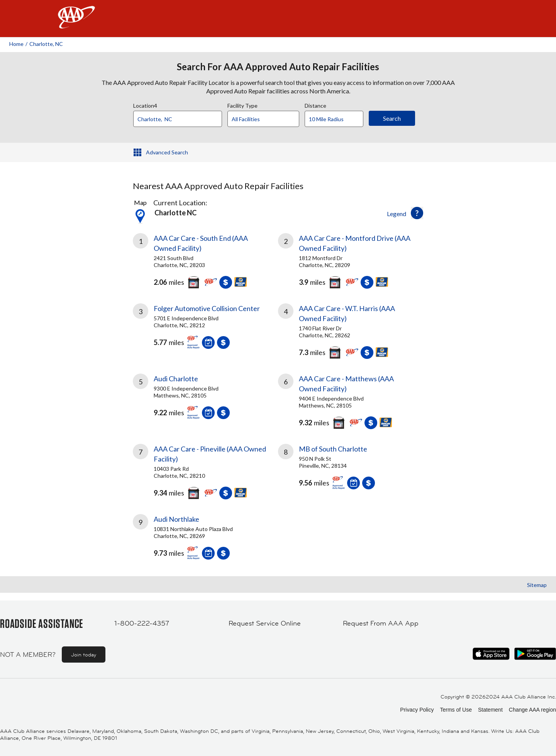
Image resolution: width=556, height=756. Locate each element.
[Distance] (337, 119)
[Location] (178, 119)
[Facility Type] (270, 119)
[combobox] (180, 117)
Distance (315, 105)
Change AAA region (532, 710)
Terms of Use (456, 710)
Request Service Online (265, 623)
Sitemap (537, 585)
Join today (84, 655)
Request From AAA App (381, 623)
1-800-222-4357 (142, 623)
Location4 (145, 105)
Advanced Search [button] (167, 152)
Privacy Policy (417, 710)
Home (16, 44)
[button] (417, 213)
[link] (205, 259)
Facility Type (242, 105)
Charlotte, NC (46, 44)
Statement (490, 710)
